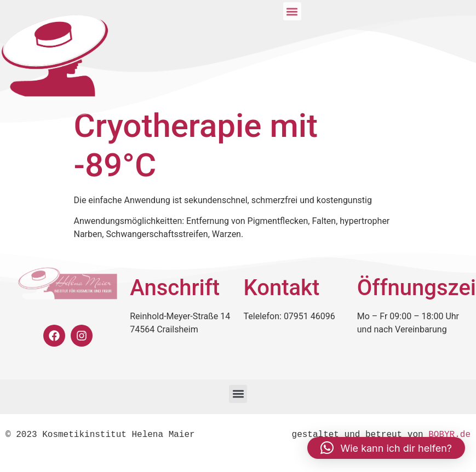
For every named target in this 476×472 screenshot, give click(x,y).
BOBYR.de (449, 435)
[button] (238, 394)
